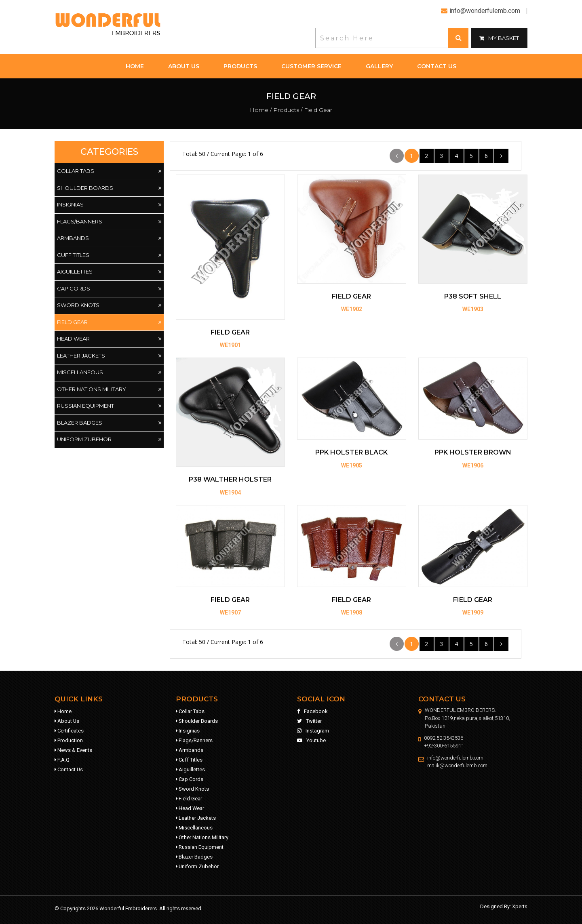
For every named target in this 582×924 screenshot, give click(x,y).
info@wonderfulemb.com (455, 758)
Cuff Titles (109, 255)
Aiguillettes (109, 272)
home (135, 66)
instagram (313, 731)
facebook (312, 711)
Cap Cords (109, 289)
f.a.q (62, 760)
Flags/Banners (109, 222)
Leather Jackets (109, 356)
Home (259, 110)
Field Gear (109, 322)
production (69, 740)
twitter (309, 721)
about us (184, 66)
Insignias (109, 205)
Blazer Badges (109, 423)
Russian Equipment (109, 406)
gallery (379, 66)
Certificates (69, 731)
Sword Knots (109, 305)
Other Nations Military (109, 389)
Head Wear (109, 339)
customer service (311, 66)
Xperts (520, 906)
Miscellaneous (109, 373)
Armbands (109, 238)
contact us (437, 66)
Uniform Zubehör (109, 440)
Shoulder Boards (109, 188)
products (240, 66)
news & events (73, 750)
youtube (311, 740)
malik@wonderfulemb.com (458, 765)
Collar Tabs (109, 171)
